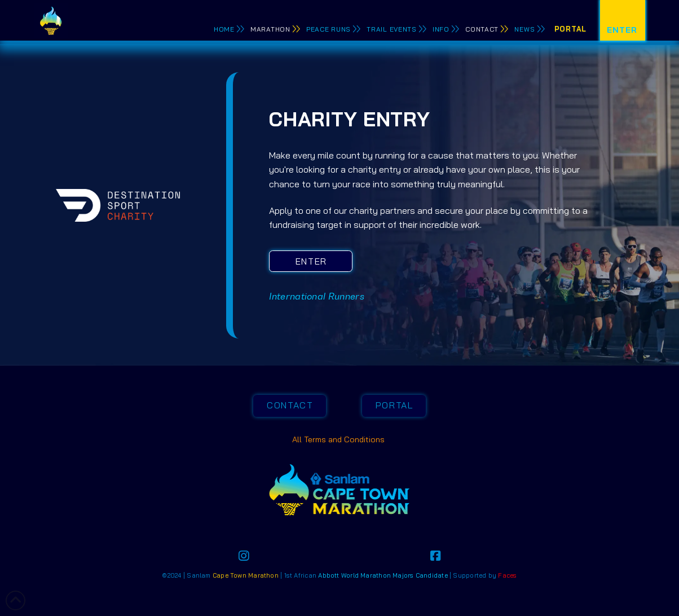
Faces (507, 575)
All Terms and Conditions (339, 439)
